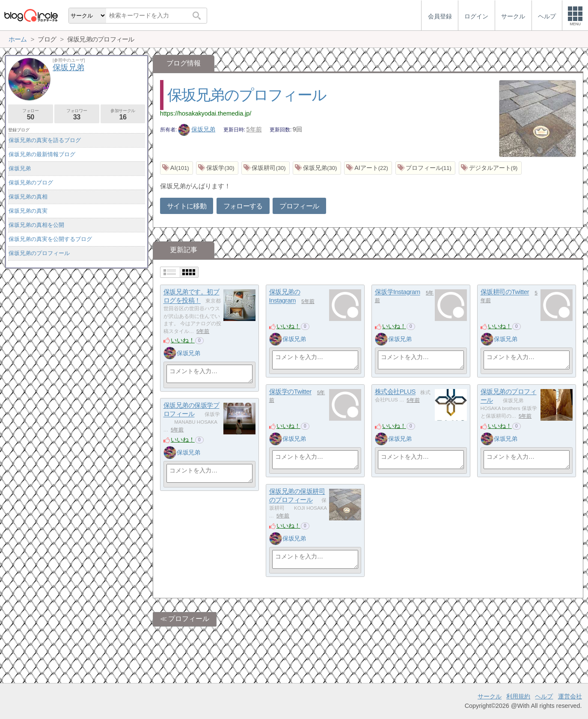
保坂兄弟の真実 (28, 211)
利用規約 (518, 696)
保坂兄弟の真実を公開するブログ (50, 239)
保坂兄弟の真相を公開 (36, 225)
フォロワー (77, 114)
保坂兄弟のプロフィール (247, 95)
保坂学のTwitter (290, 392)
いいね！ (183, 340)
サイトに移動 (187, 206)
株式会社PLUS (395, 392)
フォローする (243, 206)
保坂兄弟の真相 (28, 197)
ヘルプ (544, 696)
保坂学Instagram (398, 292)
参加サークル (123, 114)
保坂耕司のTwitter (505, 292)
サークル (490, 696)
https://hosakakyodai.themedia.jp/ (206, 113)
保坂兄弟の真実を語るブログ (45, 140)
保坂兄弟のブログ (31, 183)
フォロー (31, 114)
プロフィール (299, 206)
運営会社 (570, 696)
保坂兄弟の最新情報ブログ (42, 154)
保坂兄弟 (197, 129)
